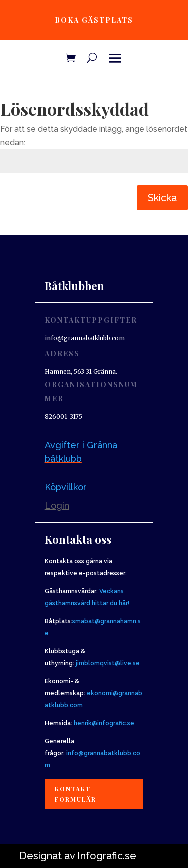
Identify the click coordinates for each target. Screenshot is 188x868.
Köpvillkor (66, 487)
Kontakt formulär (75, 794)
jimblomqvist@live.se (108, 663)
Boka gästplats (94, 20)
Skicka (162, 198)
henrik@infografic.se (104, 723)
